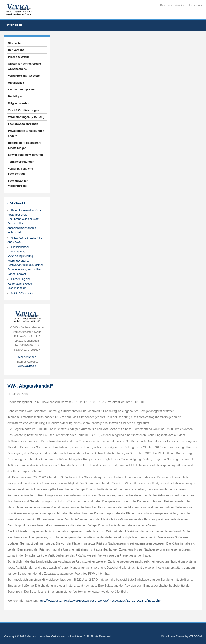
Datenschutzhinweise (172, 5)
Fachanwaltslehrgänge (23, 124)
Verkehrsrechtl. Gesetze (24, 76)
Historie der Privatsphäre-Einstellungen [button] (25, 145)
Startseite (14, 26)
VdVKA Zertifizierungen (24, 110)
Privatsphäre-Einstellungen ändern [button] (26, 133)
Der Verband (16, 50)
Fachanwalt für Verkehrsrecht (18, 183)
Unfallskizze (16, 83)
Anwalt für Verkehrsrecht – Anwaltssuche (26, 66)
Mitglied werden (18, 103)
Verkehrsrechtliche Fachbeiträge (20, 171)
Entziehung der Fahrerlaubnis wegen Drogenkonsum (20, 284)
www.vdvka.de (27, 366)
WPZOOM (195, 636)
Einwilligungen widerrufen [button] (25, 155)
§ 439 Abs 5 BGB (22, 293)
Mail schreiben (27, 357)
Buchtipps (15, 96)
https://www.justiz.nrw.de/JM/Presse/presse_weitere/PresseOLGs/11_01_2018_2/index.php (99, 601)
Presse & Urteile (19, 57)
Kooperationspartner (22, 89)
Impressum (195, 5)
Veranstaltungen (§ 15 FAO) (26, 117)
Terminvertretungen (21, 162)
